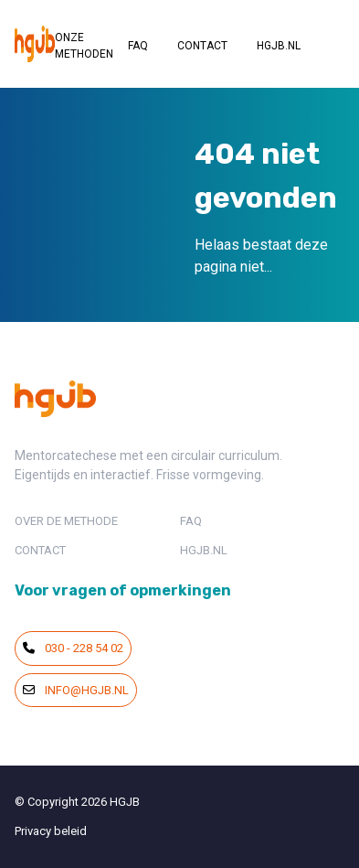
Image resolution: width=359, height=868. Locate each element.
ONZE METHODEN (84, 46)
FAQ (138, 46)
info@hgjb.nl (76, 690)
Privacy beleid (51, 831)
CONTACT (202, 46)
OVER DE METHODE (66, 521)
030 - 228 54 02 (73, 648)
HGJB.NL (279, 46)
